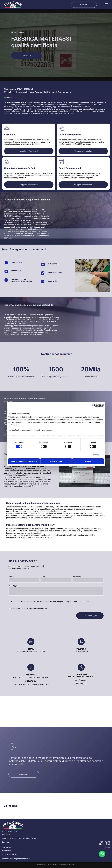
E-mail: (44, 577)
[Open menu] (106, 5)
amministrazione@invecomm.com (31, 651)
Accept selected (56, 461)
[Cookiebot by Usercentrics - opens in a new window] (94, 406)
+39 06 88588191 (81, 651)
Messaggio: (13, 586)
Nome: (11, 577)
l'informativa (23, 601)
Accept (88, 461)
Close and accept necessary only (24, 461)
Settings (96, 455)
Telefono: (77, 577)
